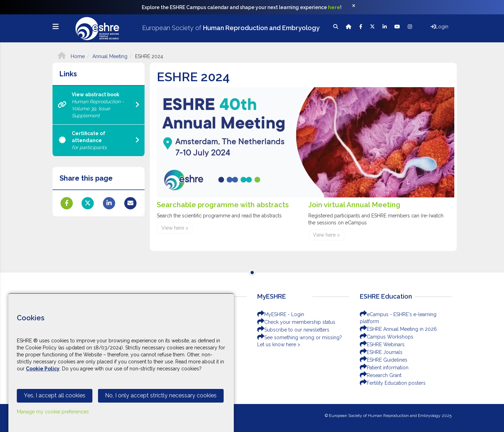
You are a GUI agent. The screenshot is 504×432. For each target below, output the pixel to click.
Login (439, 27)
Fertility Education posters (393, 383)
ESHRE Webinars (382, 344)
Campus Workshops (387, 337)
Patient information (384, 368)
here (334, 7)
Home (71, 56)
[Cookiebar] (121, 363)
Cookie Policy (43, 369)
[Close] (357, 7)
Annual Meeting (110, 56)
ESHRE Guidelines (384, 360)
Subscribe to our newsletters (293, 330)
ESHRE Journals (381, 352)
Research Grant (381, 375)
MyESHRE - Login (281, 314)
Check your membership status (296, 322)
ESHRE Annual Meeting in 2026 (398, 329)
